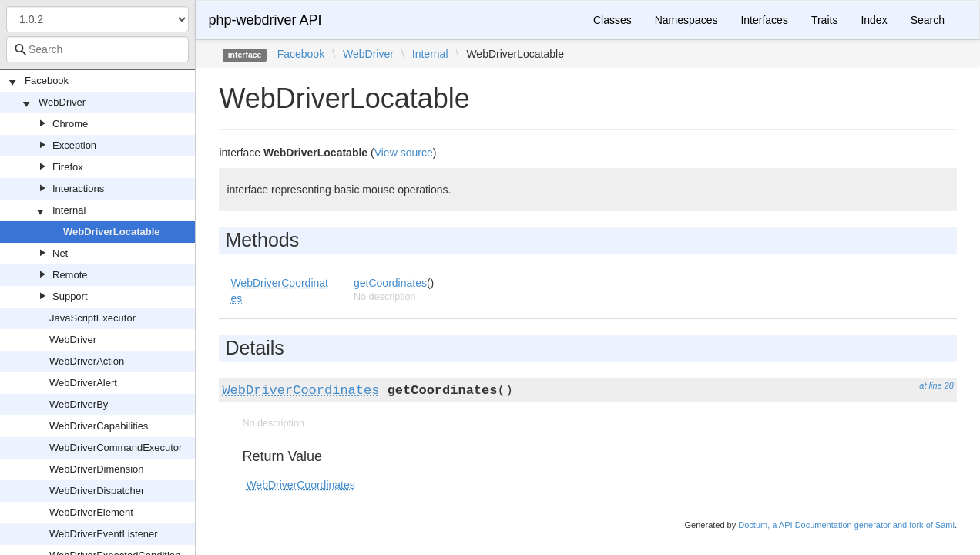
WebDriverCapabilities (99, 426)
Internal (69, 210)
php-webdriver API (265, 20)
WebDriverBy (79, 404)
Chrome (70, 124)
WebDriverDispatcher (97, 491)
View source (404, 153)
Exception (74, 145)
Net (60, 253)
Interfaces (764, 20)
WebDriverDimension (97, 469)
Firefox (68, 167)
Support (70, 296)
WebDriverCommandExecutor (116, 447)
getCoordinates (390, 283)
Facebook (47, 81)
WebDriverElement (91, 512)
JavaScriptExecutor (92, 318)
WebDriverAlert (83, 383)
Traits (824, 20)
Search (928, 20)
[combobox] (97, 49)
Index (874, 20)
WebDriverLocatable (111, 232)
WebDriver (62, 102)
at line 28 (936, 385)
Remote (70, 275)
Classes (612, 20)
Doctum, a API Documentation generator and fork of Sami (846, 525)
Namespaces (686, 20)
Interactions (78, 188)
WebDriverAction (87, 361)
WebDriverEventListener (104, 534)
